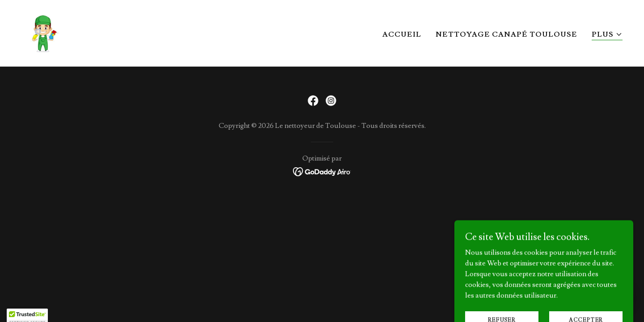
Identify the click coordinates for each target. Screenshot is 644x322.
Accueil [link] (402, 34)
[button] (607, 35)
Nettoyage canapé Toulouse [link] (506, 34)
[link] (44, 31)
